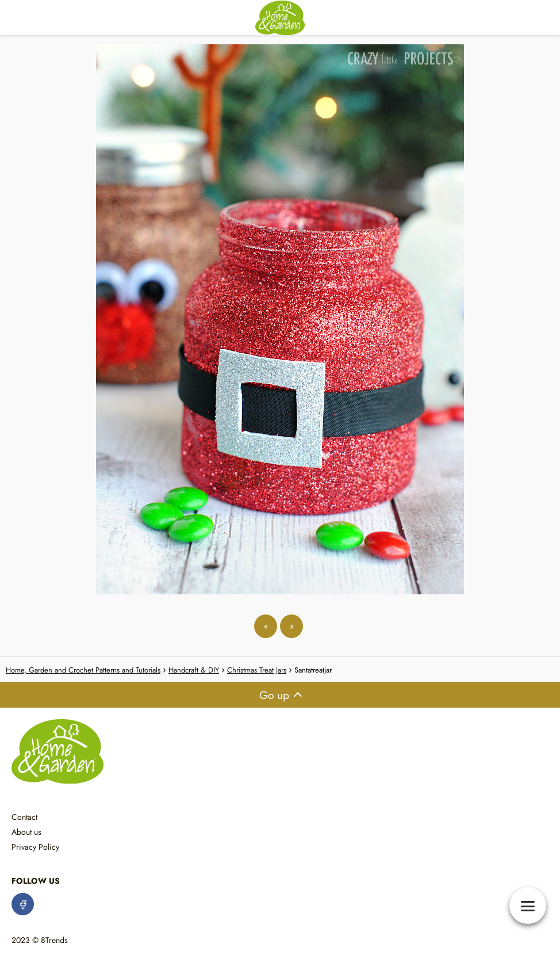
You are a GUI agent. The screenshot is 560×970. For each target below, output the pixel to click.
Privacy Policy (35, 847)
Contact (24, 817)
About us (26, 832)
